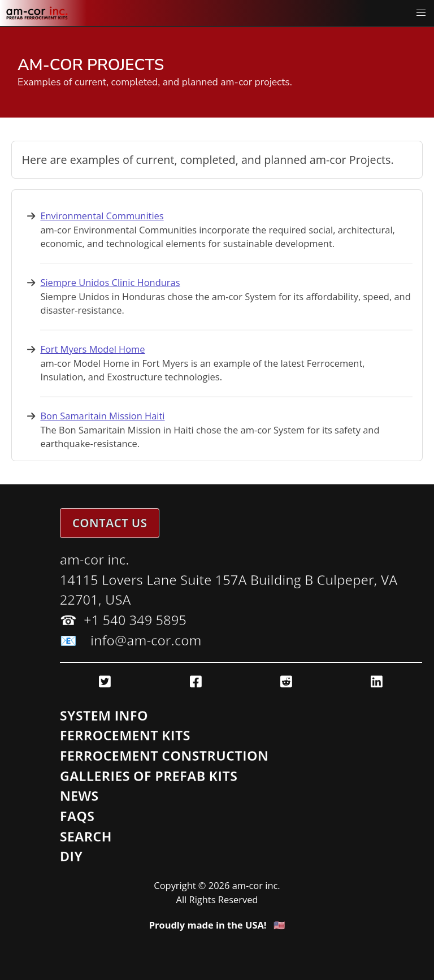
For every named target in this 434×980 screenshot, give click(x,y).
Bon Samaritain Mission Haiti (102, 416)
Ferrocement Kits (125, 735)
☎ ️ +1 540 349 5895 (123, 620)
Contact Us (110, 523)
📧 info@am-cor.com (131, 640)
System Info (104, 716)
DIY (71, 856)
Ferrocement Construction (164, 756)
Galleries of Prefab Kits (149, 776)
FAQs (77, 816)
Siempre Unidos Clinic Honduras (110, 282)
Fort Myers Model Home (92, 349)
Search (86, 836)
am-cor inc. (95, 560)
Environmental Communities (102, 216)
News (79, 796)
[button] (422, 13)
